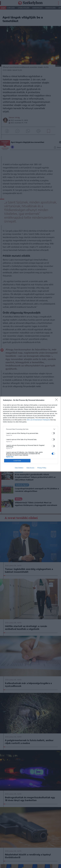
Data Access (30, 468)
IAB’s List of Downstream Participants (38, 420)
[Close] (57, 400)
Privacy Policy (42, 468)
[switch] (53, 433)
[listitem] (31, 429)
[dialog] (31, 434)
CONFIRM (17, 461)
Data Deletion (19, 468)
